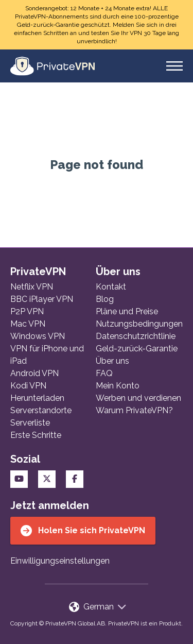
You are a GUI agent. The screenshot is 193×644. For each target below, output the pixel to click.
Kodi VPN (28, 386)
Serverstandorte (41, 410)
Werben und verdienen (138, 398)
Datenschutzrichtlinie (136, 336)
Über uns (112, 361)
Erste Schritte (36, 435)
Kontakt (111, 287)
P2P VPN (27, 311)
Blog (105, 299)
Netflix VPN (32, 287)
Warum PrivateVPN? (134, 410)
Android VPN (34, 373)
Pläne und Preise (127, 311)
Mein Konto (118, 386)
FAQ (104, 373)
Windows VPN (38, 336)
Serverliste (30, 423)
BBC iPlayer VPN (42, 299)
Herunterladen (37, 398)
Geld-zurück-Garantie (137, 349)
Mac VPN (28, 324)
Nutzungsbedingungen (139, 324)
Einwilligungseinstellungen (60, 561)
